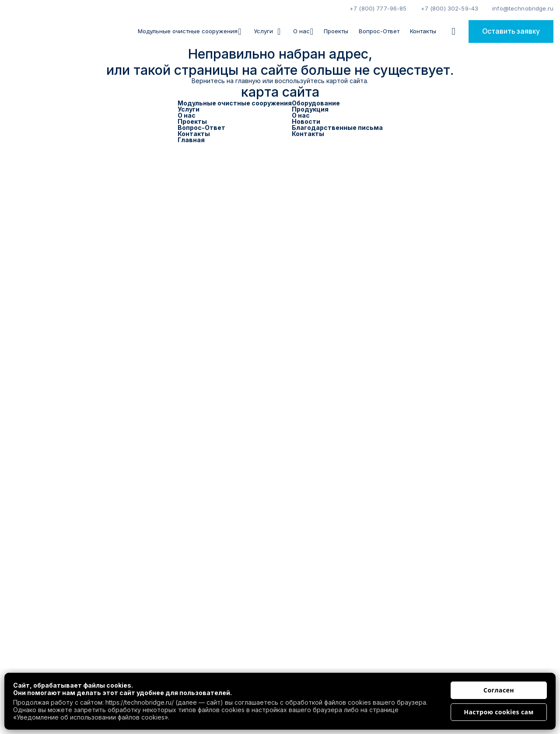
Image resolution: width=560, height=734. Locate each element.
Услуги (189, 109)
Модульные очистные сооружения (189, 31)
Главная (191, 140)
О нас (303, 31)
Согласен (499, 690)
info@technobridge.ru (523, 8)
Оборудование (316, 103)
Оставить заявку (511, 31)
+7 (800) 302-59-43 (450, 8)
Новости (306, 121)
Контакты (423, 31)
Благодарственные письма (337, 128)
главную (248, 81)
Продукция (310, 109)
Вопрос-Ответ (379, 31)
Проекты (336, 31)
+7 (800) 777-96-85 (378, 8)
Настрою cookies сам (499, 712)
